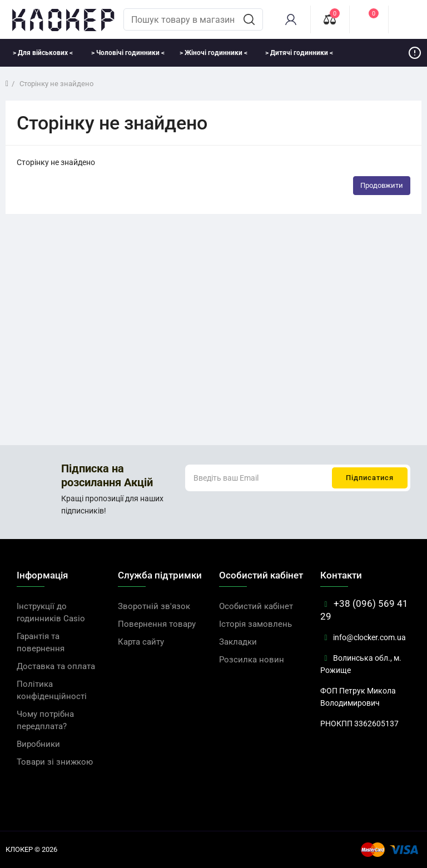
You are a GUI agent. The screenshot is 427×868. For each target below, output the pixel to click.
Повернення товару (157, 624)
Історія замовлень (255, 624)
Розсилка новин (252, 660)
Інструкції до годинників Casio (51, 612)
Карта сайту (141, 642)
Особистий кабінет (256, 606)
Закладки (238, 642)
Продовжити (382, 185)
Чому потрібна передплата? (45, 720)
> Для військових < (43, 53)
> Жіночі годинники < (213, 53)
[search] (249, 19)
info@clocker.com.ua (363, 637)
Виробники (38, 744)
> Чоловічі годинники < (128, 53)
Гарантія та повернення (41, 642)
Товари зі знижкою (55, 762)
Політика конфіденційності (52, 690)
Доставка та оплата (56, 666)
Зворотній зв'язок (154, 606)
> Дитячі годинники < (299, 53)
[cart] (408, 19)
